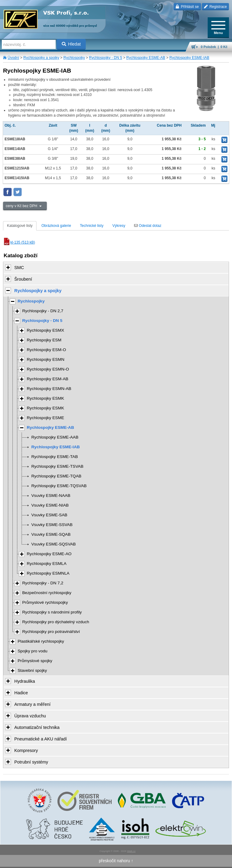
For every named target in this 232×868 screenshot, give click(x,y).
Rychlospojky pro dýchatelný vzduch (56, 622)
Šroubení (23, 279)
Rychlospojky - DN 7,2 (43, 583)
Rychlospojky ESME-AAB (55, 437)
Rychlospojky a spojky (41, 58)
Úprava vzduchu (30, 716)
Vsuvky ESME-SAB (49, 515)
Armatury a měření (32, 704)
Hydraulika (25, 681)
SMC (19, 268)
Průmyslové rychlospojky (45, 602)
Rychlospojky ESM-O (46, 350)
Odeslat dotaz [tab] (148, 226)
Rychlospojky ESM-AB (48, 379)
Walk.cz (131, 851)
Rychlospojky (74, 58)
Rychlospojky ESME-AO (49, 554)
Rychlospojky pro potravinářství (51, 632)
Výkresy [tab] (119, 226)
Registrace (215, 7)
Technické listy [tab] (92, 226)
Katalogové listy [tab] (20, 226)
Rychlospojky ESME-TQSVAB (59, 486)
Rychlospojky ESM (44, 340)
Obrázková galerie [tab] (56, 226)
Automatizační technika (37, 727)
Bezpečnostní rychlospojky (47, 593)
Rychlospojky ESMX (45, 330)
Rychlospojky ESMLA (47, 564)
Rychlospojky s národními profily (52, 612)
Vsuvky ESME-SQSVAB (54, 544)
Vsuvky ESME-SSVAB (52, 525)
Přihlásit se (187, 7)
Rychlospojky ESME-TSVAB (57, 466)
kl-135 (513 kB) (19, 242)
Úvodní (13, 58)
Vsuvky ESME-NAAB (51, 496)
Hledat (71, 44)
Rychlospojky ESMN (46, 359)
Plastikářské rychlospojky (41, 641)
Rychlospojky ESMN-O (48, 369)
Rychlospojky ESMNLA (48, 573)
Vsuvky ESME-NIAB (50, 505)
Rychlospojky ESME (45, 418)
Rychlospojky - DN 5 (106, 58)
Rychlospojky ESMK (45, 398)
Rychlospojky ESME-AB (146, 58)
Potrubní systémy (31, 762)
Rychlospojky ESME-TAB (55, 457)
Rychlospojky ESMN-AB (49, 389)
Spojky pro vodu (33, 651)
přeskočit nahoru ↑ (116, 861)
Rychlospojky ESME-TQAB (56, 476)
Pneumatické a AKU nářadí (41, 739)
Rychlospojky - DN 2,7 (43, 311)
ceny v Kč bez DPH (22, 206)
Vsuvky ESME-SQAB (51, 534)
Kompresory (26, 750)
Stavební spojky (32, 670)
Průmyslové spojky (35, 661)
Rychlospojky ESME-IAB (189, 58)
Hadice (21, 693)
